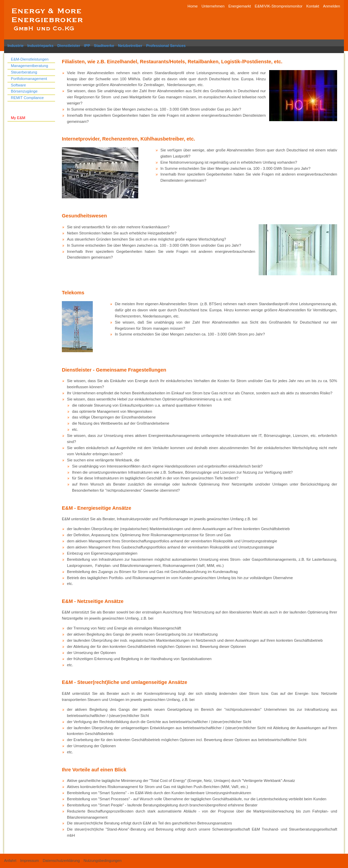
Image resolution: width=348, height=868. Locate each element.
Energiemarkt (240, 6)
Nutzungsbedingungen (103, 861)
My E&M (18, 118)
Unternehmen (213, 6)
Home (193, 6)
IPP (87, 46)
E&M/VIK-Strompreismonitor (279, 6)
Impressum (29, 861)
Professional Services (166, 46)
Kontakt (313, 6)
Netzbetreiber (130, 46)
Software (18, 85)
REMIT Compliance (27, 98)
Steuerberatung (24, 72)
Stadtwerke (104, 46)
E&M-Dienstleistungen (30, 59)
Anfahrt (10, 861)
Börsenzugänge (24, 91)
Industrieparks (40, 46)
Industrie (15, 46)
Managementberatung (29, 66)
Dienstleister (69, 46)
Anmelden (331, 6)
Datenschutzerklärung (61, 861)
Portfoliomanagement (29, 79)
